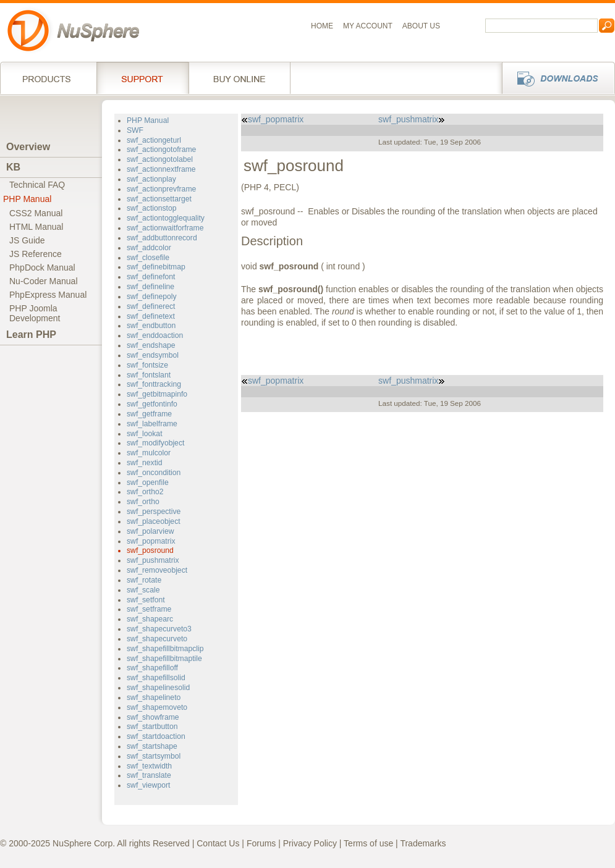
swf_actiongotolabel (160, 159)
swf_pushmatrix (153, 560)
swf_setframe (149, 609)
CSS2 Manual (36, 213)
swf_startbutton (152, 727)
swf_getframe (149, 414)
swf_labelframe (152, 424)
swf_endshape (151, 345)
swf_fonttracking (154, 384)
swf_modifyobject (155, 443)
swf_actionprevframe (161, 189)
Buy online (240, 78)
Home (322, 26)
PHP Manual (27, 199)
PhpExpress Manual (48, 295)
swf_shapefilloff (152, 668)
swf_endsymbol (153, 355)
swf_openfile (148, 482)
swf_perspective (154, 512)
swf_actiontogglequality (166, 218)
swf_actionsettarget (159, 199)
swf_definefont (151, 277)
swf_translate (149, 775)
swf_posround (150, 550)
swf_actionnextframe (161, 169)
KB (13, 167)
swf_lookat (145, 434)
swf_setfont (146, 600)
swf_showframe (153, 717)
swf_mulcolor (149, 453)
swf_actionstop (152, 208)
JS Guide (27, 240)
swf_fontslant (149, 375)
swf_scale (143, 590)
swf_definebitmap (156, 267)
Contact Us (218, 843)
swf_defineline (151, 287)
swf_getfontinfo (152, 404)
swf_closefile (148, 258)
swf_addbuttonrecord (162, 238)
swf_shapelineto (154, 697)
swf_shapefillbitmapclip (165, 649)
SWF (135, 130)
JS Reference (36, 254)
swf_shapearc (150, 619)
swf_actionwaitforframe (165, 228)
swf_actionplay (151, 179)
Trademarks (423, 843)
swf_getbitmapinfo (157, 394)
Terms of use (368, 843)
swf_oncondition (154, 473)
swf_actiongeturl (154, 140)
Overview (28, 147)
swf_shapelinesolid (158, 688)
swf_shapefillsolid (156, 678)
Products (48, 78)
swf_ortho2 (145, 492)
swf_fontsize (147, 365)
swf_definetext (151, 316)
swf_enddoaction (155, 335)
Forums (261, 843)
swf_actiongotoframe (161, 150)
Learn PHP (31, 335)
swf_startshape (152, 746)
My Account (368, 26)
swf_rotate (144, 580)
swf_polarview (150, 531)
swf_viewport (148, 785)
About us (421, 26)
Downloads (555, 78)
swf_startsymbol (154, 756)
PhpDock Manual (42, 268)
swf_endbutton (151, 326)
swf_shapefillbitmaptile (164, 659)
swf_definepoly (152, 297)
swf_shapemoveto (157, 707)
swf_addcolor (149, 248)
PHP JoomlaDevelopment (35, 313)
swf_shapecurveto (157, 639)
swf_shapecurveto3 (159, 629)
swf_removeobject (157, 570)
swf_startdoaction (156, 736)
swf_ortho (143, 502)
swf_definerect (151, 306)
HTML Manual (36, 227)
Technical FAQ (37, 185)
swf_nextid (145, 463)
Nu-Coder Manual (44, 281)
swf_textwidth (149, 766)
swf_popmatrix (151, 541)
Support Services (142, 78)
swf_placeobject (154, 521)
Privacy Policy (310, 843)
